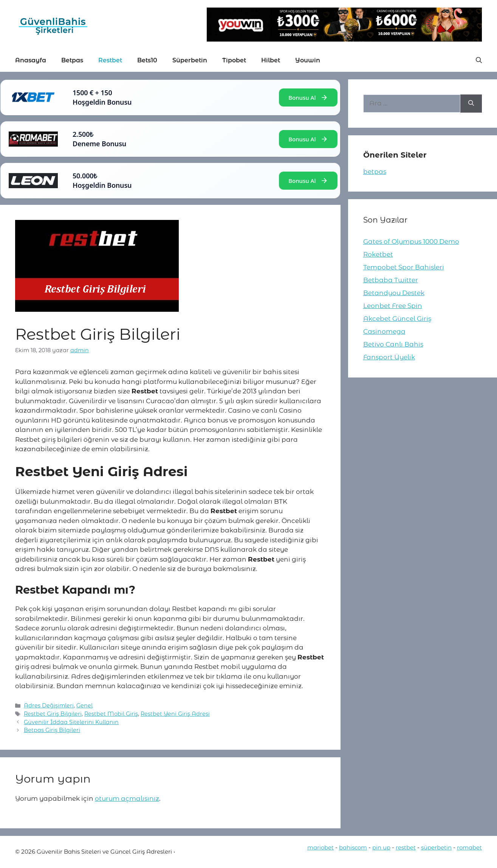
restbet (406, 847)
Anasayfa (31, 60)
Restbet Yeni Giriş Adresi (175, 714)
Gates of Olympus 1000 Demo (411, 241)
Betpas (72, 60)
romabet (469, 847)
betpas (375, 172)
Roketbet (378, 254)
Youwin (308, 60)
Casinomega (384, 331)
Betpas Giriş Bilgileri (52, 730)
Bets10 (147, 60)
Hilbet (271, 60)
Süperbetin (190, 60)
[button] (479, 60)
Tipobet (234, 60)
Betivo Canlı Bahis (393, 344)
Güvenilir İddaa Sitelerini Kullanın (71, 722)
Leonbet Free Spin (393, 306)
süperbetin (436, 847)
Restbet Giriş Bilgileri (53, 714)
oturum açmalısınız (127, 798)
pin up (381, 847)
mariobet (320, 847)
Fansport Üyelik (389, 357)
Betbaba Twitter (391, 280)
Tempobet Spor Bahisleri (404, 267)
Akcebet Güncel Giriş (397, 319)
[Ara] (471, 104)
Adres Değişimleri (49, 706)
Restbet (110, 60)
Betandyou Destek (394, 293)
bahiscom (353, 847)
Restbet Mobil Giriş (111, 714)
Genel (84, 706)
